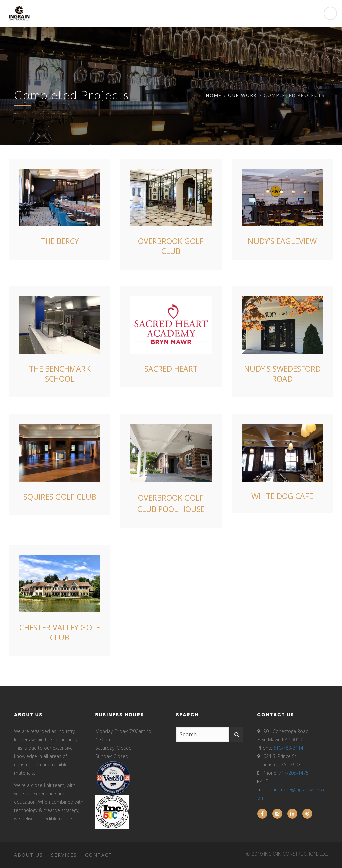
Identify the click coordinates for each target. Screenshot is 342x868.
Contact (99, 855)
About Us (29, 855)
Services (64, 855)
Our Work (243, 95)
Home (214, 95)
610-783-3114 (288, 748)
